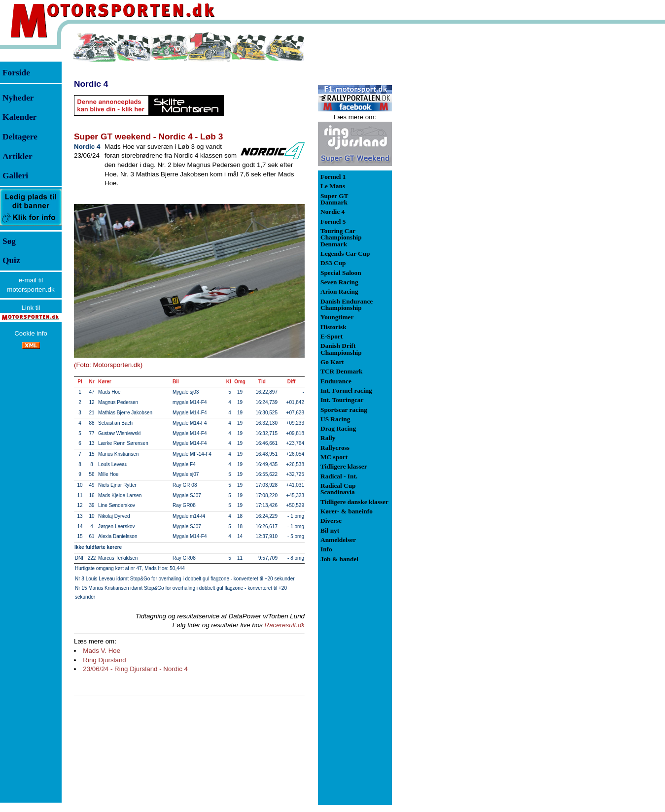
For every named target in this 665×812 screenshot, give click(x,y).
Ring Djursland (104, 660)
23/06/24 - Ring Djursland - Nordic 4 (135, 669)
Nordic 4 (91, 84)
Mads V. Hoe (102, 651)
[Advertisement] (444, 179)
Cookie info (31, 333)
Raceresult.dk (285, 625)
